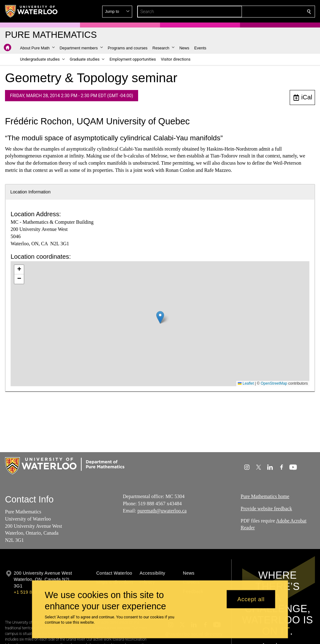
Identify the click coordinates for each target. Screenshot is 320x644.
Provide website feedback (266, 509)
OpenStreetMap (274, 383)
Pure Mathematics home (265, 496)
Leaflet (246, 383)
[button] (264, 12)
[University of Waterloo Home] (32, 11)
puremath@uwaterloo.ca (162, 511)
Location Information (30, 192)
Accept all (251, 599)
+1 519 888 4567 (31, 592)
